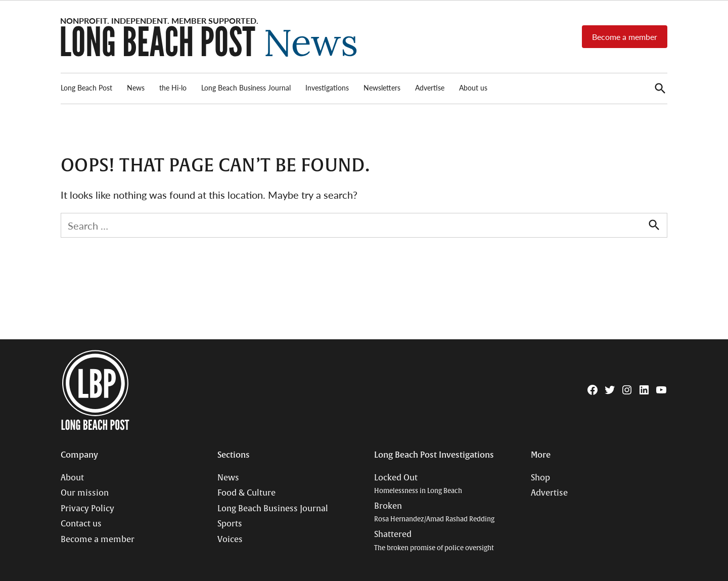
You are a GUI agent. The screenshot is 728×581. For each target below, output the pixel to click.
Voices (230, 540)
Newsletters (382, 87)
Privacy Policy (87, 509)
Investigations (327, 87)
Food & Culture (246, 493)
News (136, 87)
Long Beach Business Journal (246, 87)
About (72, 478)
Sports (230, 524)
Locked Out (418, 484)
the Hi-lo (173, 87)
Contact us (81, 524)
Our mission (85, 493)
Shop (540, 478)
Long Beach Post (86, 87)
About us (473, 87)
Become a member (625, 37)
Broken (434, 512)
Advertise (430, 87)
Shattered (434, 541)
